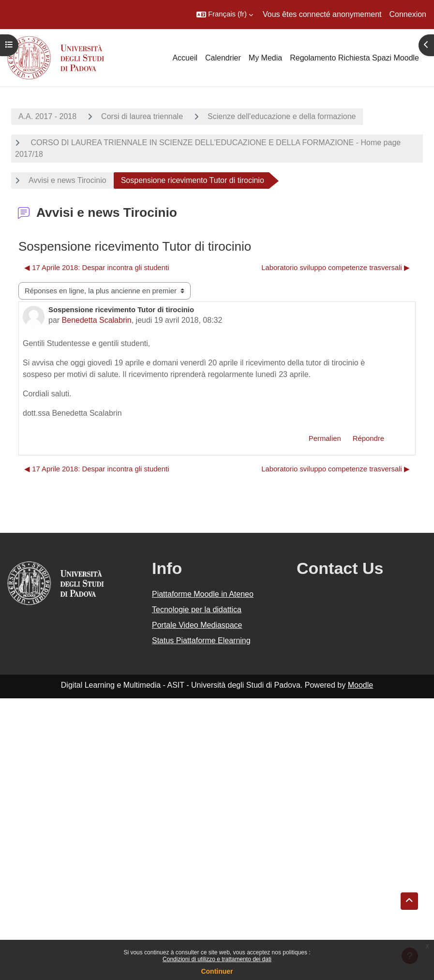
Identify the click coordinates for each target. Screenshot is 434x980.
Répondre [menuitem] (368, 438)
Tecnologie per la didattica (197, 610)
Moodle (360, 685)
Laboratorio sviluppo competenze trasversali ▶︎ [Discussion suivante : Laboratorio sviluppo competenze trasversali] (336, 268)
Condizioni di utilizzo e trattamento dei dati (217, 959)
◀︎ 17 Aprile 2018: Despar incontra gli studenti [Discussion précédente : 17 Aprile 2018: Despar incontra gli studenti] (97, 268)
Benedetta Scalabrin (97, 320)
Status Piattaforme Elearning (201, 641)
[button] (225, 15)
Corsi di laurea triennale (142, 116)
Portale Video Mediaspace (197, 625)
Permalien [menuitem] (325, 438)
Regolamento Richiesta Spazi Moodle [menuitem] (354, 58)
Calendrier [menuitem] (223, 58)
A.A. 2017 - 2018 (47, 116)
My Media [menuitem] (265, 58)
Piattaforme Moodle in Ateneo (203, 594)
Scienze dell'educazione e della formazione (282, 116)
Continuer (217, 971)
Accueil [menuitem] (185, 58)
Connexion (408, 14)
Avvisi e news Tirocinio (67, 180)
